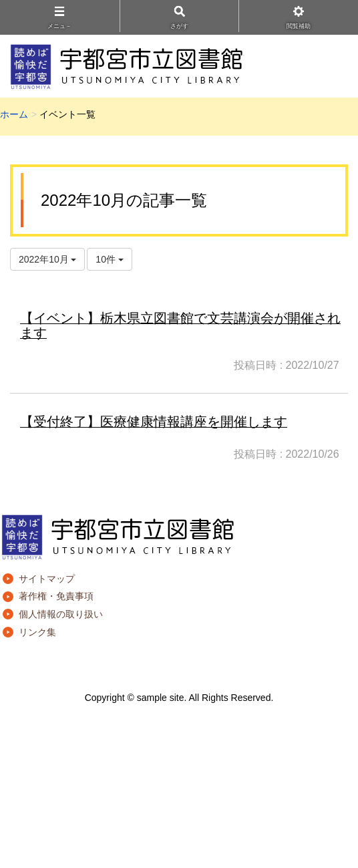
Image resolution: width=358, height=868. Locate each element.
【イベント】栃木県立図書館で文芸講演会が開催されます (180, 325)
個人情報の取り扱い (61, 614)
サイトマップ (47, 579)
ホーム (14, 114)
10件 (109, 259)
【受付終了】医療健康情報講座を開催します (154, 422)
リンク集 (37, 632)
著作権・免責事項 (56, 596)
